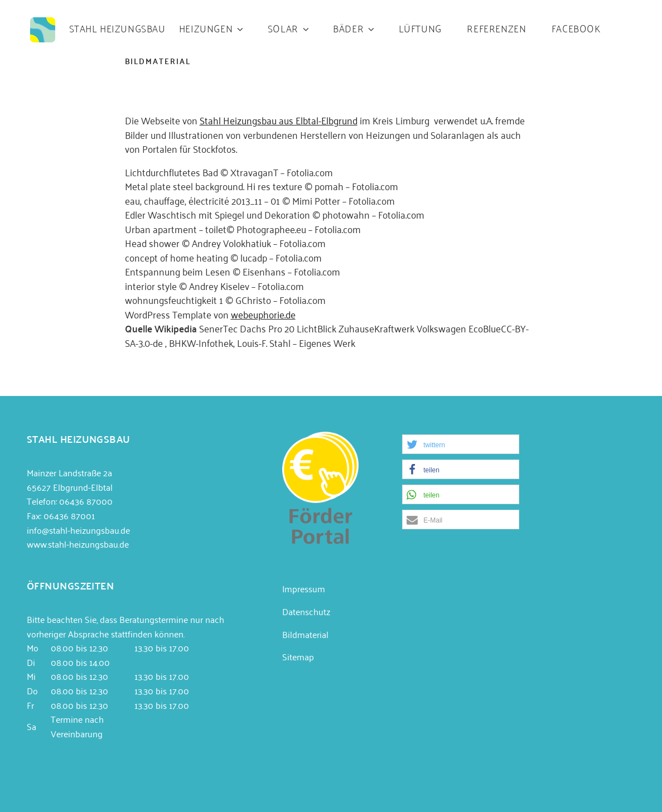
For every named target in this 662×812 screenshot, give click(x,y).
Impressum (304, 588)
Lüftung (420, 28)
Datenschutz (306, 611)
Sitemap (298, 656)
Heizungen (212, 28)
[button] (461, 444)
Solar (289, 28)
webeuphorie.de (263, 314)
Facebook (576, 28)
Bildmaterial (305, 634)
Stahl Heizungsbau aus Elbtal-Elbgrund (279, 120)
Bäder (354, 28)
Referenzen (496, 28)
